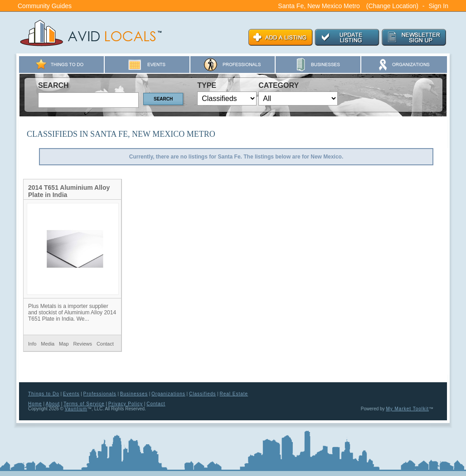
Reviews (83, 344)
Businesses (134, 394)
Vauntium (76, 409)
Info (32, 344)
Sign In (438, 6)
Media (48, 344)
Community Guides (45, 6)
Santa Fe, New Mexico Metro (319, 6)
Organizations (168, 394)
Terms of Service (84, 404)
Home (35, 404)
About (53, 404)
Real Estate (234, 394)
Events (71, 394)
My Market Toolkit (407, 409)
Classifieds (202, 394)
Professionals (100, 394)
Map (64, 344)
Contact (105, 344)
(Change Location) (392, 6)
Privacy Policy (126, 404)
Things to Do (44, 394)
